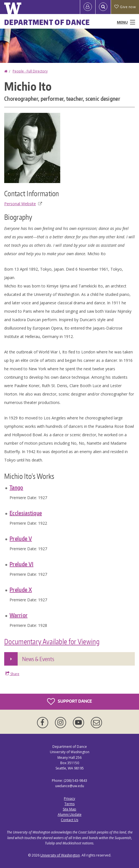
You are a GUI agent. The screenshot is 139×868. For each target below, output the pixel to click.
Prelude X (21, 590)
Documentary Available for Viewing (52, 641)
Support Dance (69, 702)
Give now (125, 7)
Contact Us (69, 820)
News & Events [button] (38, 659)
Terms (69, 804)
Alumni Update (70, 815)
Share (12, 674)
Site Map (69, 809)
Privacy (69, 799)
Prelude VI (21, 564)
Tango (16, 487)
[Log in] (88, 7)
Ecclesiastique (26, 513)
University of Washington (60, 855)
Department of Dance (47, 22)
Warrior (18, 615)
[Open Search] (103, 7)
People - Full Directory (30, 71)
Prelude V (21, 538)
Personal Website (23, 204)
